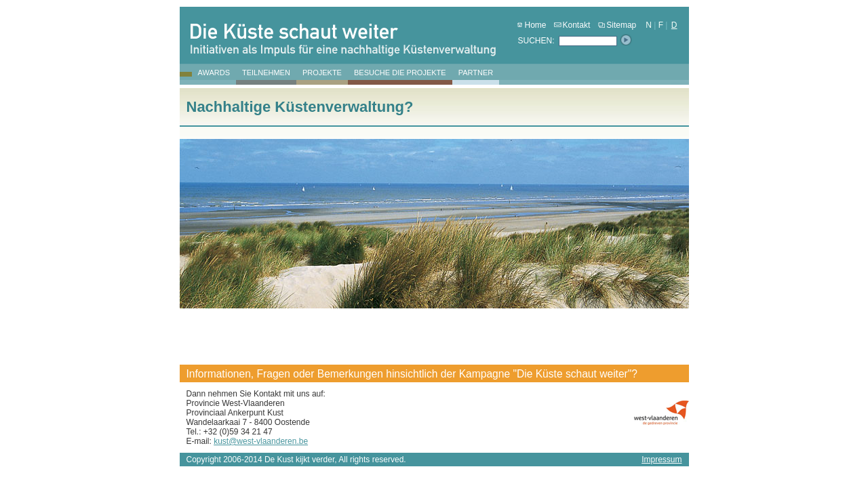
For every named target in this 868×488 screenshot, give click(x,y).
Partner (476, 73)
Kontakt (572, 25)
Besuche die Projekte (400, 73)
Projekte (322, 73)
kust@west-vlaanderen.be (261, 441)
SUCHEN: (536, 41)
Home (531, 25)
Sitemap (616, 25)
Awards (214, 73)
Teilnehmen (266, 73)
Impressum (662, 460)
